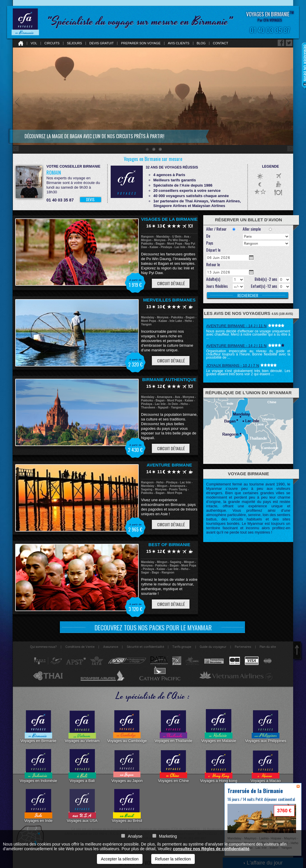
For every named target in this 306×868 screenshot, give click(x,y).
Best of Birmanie (169, 545)
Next (289, 125)
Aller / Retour (216, 229)
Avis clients (179, 43)
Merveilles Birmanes (169, 300)
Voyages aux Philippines (266, 726)
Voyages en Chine (173, 766)
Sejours (74, 43)
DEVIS (90, 199)
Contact (220, 43)
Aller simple (252, 229)
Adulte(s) (213, 279)
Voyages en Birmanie (38, 726)
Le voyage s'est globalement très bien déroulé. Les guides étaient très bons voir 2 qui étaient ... (248, 372)
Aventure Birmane (169, 465)
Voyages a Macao (266, 766)
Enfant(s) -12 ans (264, 286)
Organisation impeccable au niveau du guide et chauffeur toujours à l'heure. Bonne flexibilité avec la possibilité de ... (248, 354)
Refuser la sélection (173, 859)
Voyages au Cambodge (127, 726)
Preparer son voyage (141, 43)
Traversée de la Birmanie (255, 791)
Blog (201, 43)
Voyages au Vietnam (82, 726)
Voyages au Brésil (127, 806)
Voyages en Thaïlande (173, 726)
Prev (17, 125)
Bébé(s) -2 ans (266, 279)
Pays (210, 243)
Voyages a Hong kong (219, 766)
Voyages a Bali (82, 766)
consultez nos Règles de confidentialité (211, 849)
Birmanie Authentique (169, 379)
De (208, 236)
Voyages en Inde (38, 806)
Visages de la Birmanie (169, 219)
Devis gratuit (102, 43)
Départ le (213, 250)
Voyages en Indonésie (38, 766)
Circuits (52, 43)
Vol (34, 43)
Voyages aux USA (82, 806)
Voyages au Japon (127, 766)
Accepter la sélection (120, 859)
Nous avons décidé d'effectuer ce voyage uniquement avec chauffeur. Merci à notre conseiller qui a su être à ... (248, 334)
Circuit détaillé (171, 283)
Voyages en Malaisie (219, 726)
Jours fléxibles (217, 286)
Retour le (213, 265)
